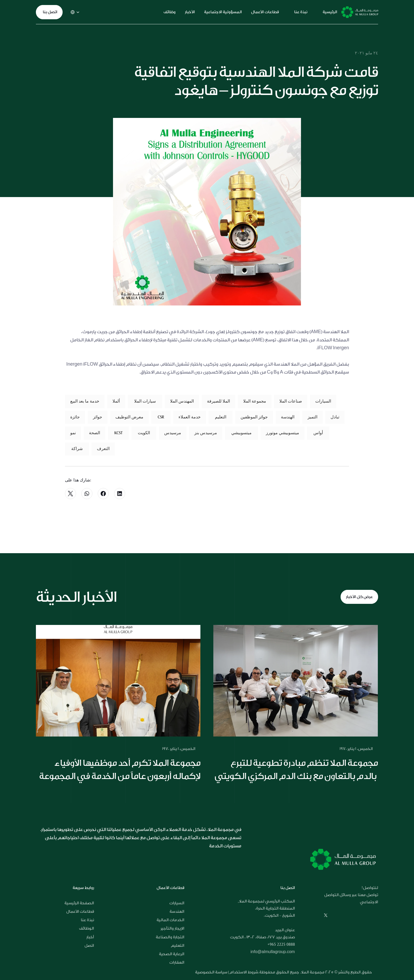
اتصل (89, 946)
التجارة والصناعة (170, 937)
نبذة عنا (87, 920)
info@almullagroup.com (273, 952)
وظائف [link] (170, 12)
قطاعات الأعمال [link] (265, 12)
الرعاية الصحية (172, 954)
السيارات (177, 903)
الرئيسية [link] (330, 12)
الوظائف (86, 928)
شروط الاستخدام (244, 972)
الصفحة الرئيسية (79, 903)
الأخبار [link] (190, 12)
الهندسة (177, 912)
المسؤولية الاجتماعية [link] (223, 12)
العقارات (177, 962)
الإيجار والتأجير (172, 928)
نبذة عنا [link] (301, 12)
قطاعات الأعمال (80, 912)
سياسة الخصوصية (212, 972)
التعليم (178, 946)
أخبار (90, 937)
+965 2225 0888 (281, 944)
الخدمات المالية (170, 920)
